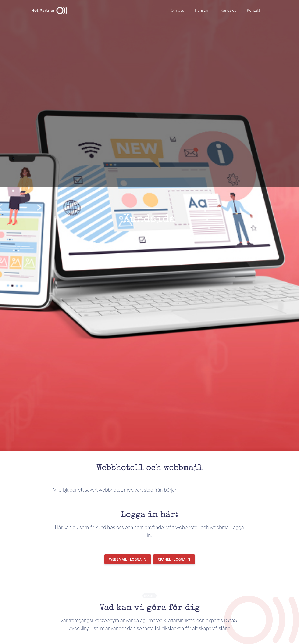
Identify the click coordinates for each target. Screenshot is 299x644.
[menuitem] (180, 10)
